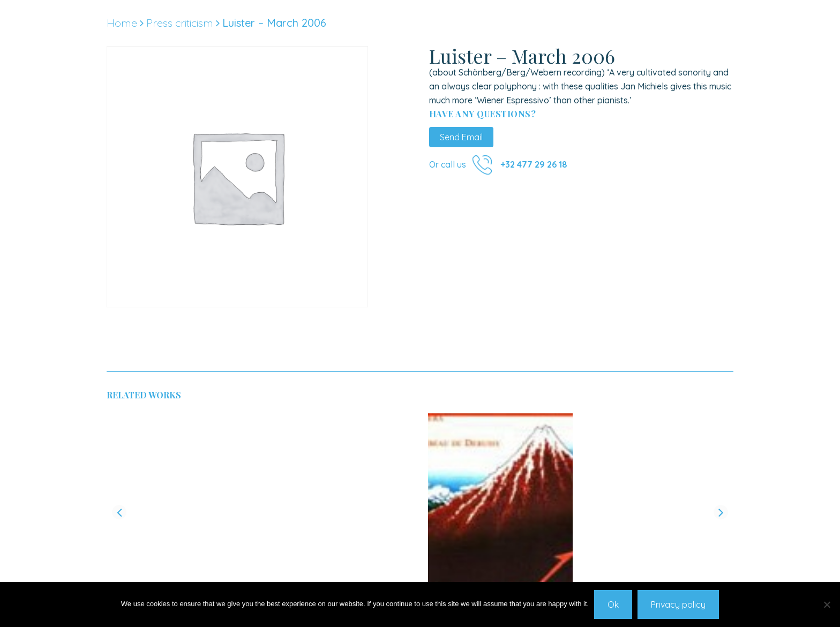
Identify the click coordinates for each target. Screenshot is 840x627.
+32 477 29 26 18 (534, 164)
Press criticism (180, 23)
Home (122, 23)
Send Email (461, 137)
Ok (613, 605)
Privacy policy (678, 605)
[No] (827, 605)
